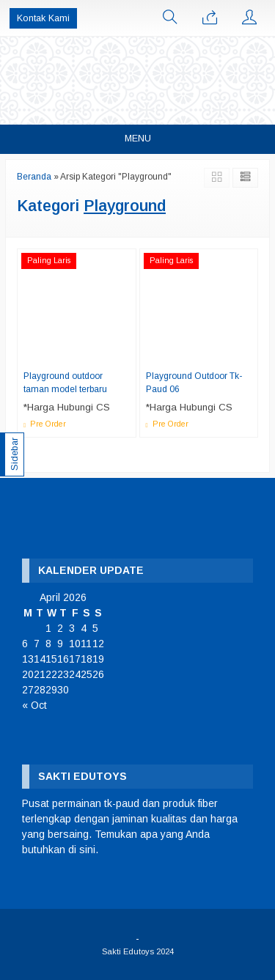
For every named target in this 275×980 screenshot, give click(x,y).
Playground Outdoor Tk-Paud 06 (194, 383)
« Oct (34, 705)
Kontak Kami (43, 18)
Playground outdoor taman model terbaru (65, 383)
